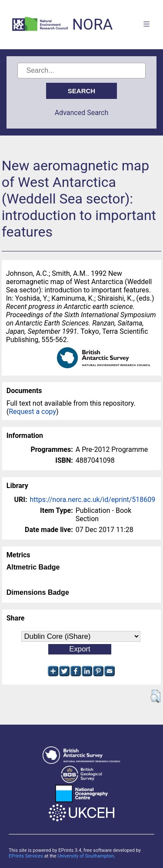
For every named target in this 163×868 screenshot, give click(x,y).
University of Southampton (86, 856)
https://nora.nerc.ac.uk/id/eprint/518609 (92, 500)
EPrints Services (26, 856)
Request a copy (32, 412)
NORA (92, 25)
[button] (155, 696)
